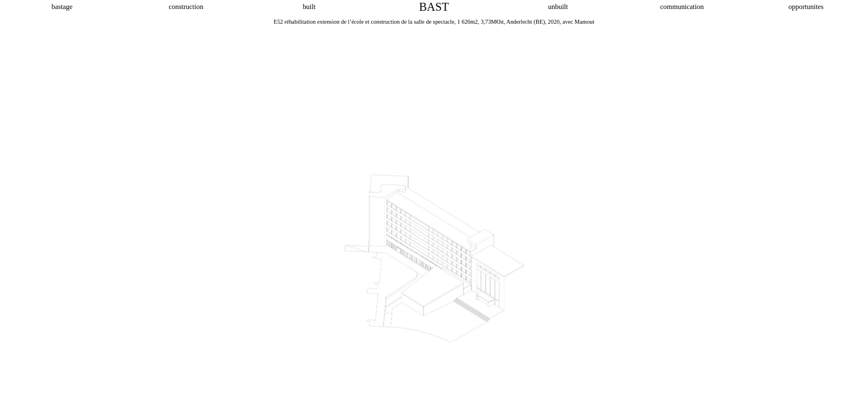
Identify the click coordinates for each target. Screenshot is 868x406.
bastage (62, 7)
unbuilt (558, 7)
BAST (434, 7)
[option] (434, 211)
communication (682, 7)
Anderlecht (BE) (526, 22)
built (310, 7)
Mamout (584, 22)
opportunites (806, 7)
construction (186, 7)
